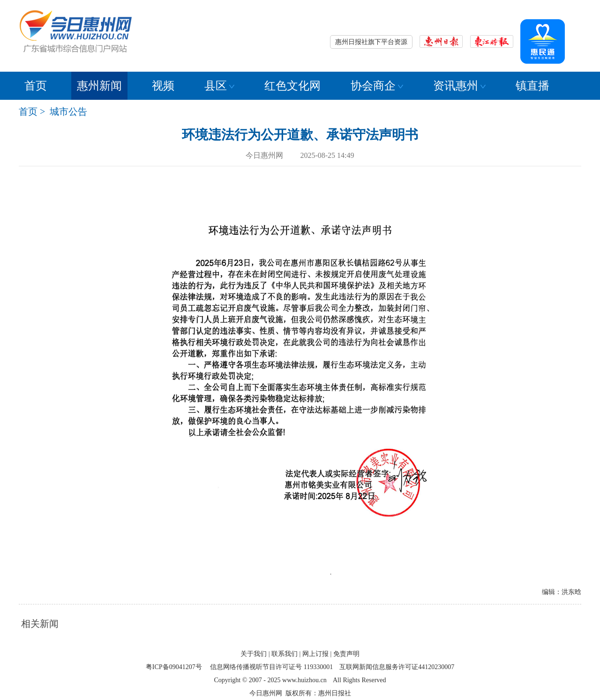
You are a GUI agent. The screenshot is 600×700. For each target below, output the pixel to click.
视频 (163, 86)
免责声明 (346, 654)
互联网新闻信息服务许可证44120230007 (397, 667)
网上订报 (315, 654)
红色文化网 (292, 86)
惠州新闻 (99, 86)
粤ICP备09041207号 (174, 667)
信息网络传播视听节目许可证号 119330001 (271, 667)
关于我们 (254, 654)
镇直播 (532, 86)
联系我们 (285, 654)
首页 (36, 86)
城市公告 (68, 112)
